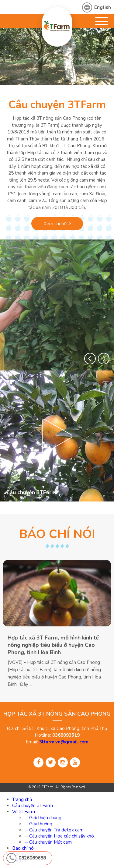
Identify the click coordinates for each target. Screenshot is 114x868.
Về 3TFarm (24, 812)
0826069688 (32, 858)
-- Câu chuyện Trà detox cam (54, 830)
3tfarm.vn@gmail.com (64, 742)
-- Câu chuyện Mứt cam (48, 842)
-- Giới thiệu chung (43, 818)
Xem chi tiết (57, 224)
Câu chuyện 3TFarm (57, 105)
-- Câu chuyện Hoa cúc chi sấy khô (59, 836)
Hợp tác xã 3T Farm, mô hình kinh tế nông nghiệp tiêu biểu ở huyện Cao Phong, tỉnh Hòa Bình (53, 645)
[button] (90, 359)
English (103, 7)
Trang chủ (22, 799)
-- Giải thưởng (38, 824)
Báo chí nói (23, 848)
